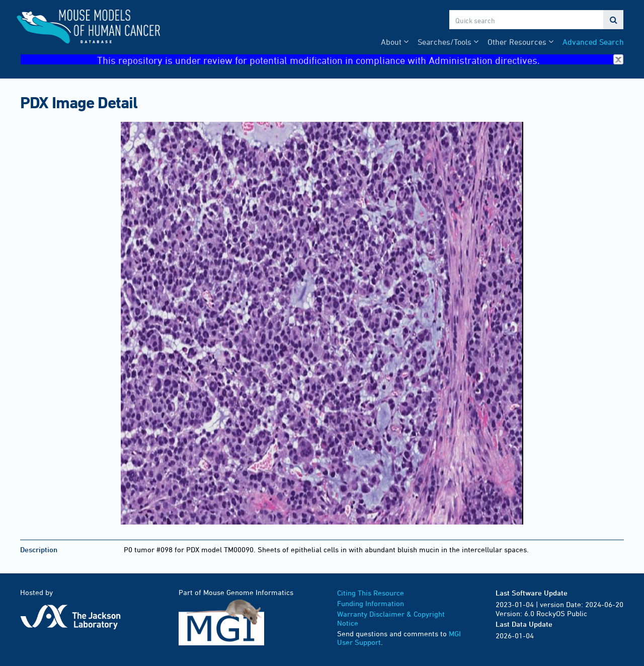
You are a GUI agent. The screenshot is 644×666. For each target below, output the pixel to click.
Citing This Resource (371, 593)
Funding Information (371, 603)
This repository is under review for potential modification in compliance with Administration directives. (360, 60)
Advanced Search (593, 42)
